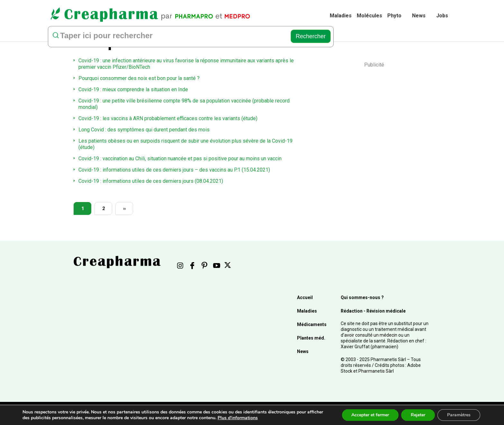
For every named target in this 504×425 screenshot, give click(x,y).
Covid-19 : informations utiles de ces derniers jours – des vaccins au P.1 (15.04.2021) (174, 170)
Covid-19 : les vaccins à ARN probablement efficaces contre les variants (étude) (168, 118)
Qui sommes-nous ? (362, 297)
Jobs (442, 16)
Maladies (341, 16)
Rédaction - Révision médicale (373, 311)
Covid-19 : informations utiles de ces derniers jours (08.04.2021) (151, 181)
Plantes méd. (311, 338)
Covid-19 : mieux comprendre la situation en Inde (133, 89)
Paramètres (459, 415)
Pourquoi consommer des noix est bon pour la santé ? (139, 78)
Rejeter (418, 415)
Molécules (369, 16)
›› (124, 208)
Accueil (305, 297)
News (419, 16)
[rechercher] (168, 36)
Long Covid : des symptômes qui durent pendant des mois (144, 130)
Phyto (394, 16)
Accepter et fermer (370, 415)
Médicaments (312, 324)
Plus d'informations (238, 418)
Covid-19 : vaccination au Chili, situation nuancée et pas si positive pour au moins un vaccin (180, 159)
